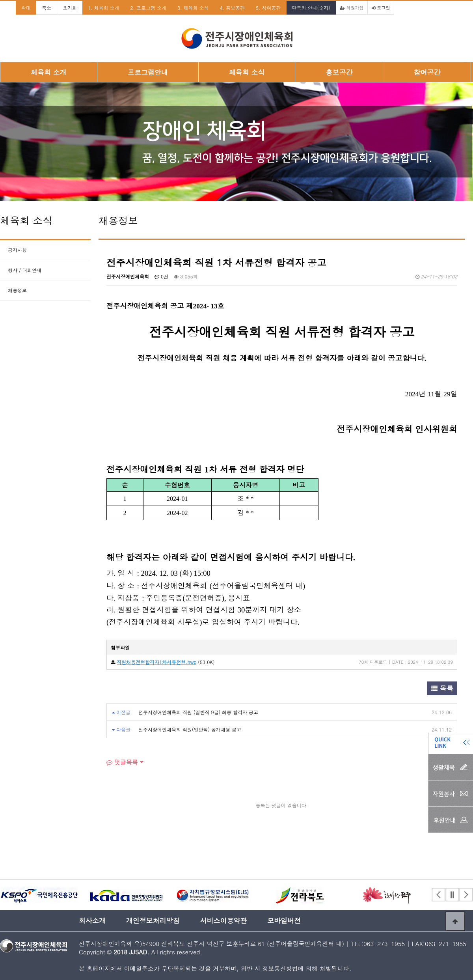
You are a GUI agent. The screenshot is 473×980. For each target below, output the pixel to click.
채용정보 (17, 290)
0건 (161, 276)
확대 (26, 8)
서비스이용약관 (223, 920)
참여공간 (427, 72)
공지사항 (17, 250)
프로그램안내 (148, 72)
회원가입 (352, 7)
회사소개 (92, 920)
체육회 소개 (49, 72)
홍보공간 (339, 72)
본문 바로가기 (0, 0)
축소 (47, 8)
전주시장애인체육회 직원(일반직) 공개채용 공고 (190, 729)
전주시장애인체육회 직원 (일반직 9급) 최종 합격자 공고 (198, 712)
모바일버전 (284, 920)
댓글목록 (122, 762)
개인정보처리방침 (153, 920)
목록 (442, 688)
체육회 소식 (247, 72)
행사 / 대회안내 (25, 270)
